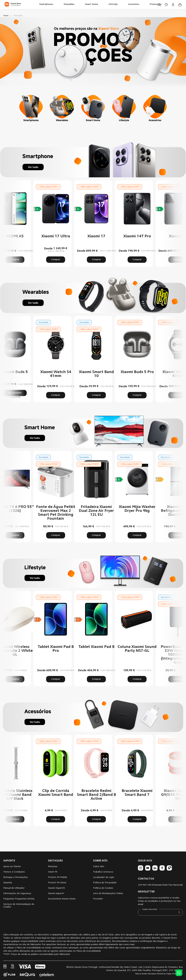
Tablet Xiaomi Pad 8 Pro (56, 649)
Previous (14, 223)
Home (6, 16)
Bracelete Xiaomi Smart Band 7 (137, 793)
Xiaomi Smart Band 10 (96, 374)
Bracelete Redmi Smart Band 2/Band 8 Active (96, 795)
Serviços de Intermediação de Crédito (19, 906)
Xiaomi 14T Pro (137, 236)
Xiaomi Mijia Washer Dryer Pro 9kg (137, 509)
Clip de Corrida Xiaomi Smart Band (56, 793)
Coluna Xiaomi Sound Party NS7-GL (137, 649)
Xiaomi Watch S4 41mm (56, 374)
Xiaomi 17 (96, 236)
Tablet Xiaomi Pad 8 (96, 647)
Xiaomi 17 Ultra (56, 236)
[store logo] (13, 4)
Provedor (98, 899)
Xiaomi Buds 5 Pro (137, 372)
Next (172, 223)
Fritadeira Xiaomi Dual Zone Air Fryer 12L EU (96, 511)
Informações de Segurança (17, 894)
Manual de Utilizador (14, 888)
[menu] (100, 4)
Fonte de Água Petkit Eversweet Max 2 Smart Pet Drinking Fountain (56, 513)
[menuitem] (46, 4)
